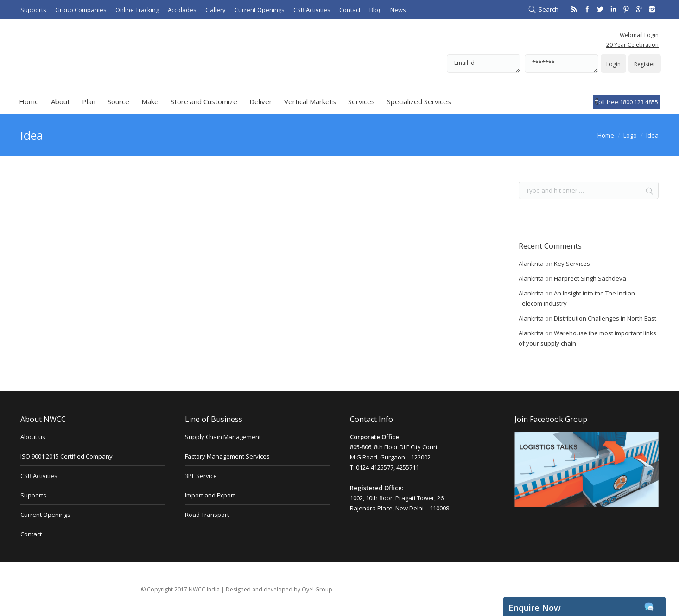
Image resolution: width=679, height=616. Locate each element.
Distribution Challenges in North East (605, 318)
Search (549, 9)
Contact (31, 534)
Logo (630, 135)
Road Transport (207, 515)
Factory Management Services (227, 456)
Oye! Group (317, 589)
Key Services (572, 264)
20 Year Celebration (632, 45)
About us (33, 437)
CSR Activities (39, 476)
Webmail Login (639, 35)
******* (562, 63)
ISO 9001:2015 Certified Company (67, 456)
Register (645, 64)
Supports (33, 495)
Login (613, 64)
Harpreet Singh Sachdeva (590, 278)
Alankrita (531, 264)
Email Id (484, 63)
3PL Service (201, 476)
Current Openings (45, 515)
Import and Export (210, 495)
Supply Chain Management (223, 437)
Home (606, 135)
